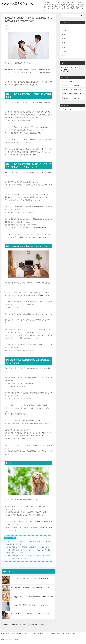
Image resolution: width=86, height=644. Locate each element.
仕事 (64, 34)
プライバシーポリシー (69, 109)
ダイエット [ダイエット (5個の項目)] (68, 67)
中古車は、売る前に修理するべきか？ (73, 94)
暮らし (7, 29)
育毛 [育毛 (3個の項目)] (78, 67)
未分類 (64, 51)
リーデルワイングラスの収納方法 (72, 85)
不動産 (64, 30)
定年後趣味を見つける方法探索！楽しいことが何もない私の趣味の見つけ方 (16, 625)
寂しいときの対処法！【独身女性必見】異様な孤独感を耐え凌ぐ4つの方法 (30, 605)
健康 (64, 39)
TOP (12, 634)
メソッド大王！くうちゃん (18, 3)
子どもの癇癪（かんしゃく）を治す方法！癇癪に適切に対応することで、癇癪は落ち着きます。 (32, 597)
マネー (64, 26)
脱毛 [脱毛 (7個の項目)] (65, 71)
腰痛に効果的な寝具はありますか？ (72, 90)
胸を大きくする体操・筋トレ (70, 81)
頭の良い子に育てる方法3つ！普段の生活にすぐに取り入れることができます (31, 614)
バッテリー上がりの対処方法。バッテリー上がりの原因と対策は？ (43, 625)
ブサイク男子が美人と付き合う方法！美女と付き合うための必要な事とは (30, 578)
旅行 (64, 43)
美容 (64, 55)
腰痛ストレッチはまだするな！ (71, 98)
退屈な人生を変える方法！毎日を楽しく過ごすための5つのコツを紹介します (31, 587)
